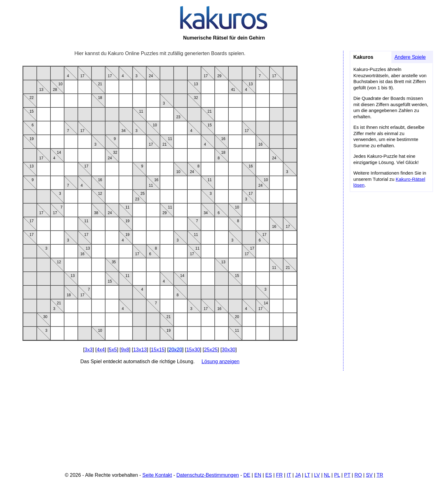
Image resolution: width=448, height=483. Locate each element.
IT (289, 475)
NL (327, 475)
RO (358, 475)
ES (269, 475)
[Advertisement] (224, 420)
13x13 (140, 350)
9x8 (125, 350)
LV (317, 475)
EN (258, 475)
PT (347, 475)
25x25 (211, 350)
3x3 (89, 350)
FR (279, 475)
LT (307, 475)
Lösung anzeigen (221, 361)
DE (247, 475)
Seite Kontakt (157, 475)
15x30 (193, 350)
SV (369, 475)
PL (337, 475)
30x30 (229, 350)
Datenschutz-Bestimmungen (208, 475)
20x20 (175, 350)
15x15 (158, 350)
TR (380, 475)
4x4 (101, 350)
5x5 (113, 350)
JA (298, 475)
